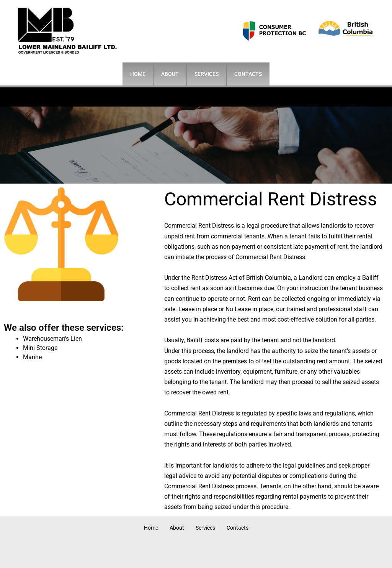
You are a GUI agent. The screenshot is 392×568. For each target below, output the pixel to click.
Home (138, 74)
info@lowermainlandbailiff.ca (313, 97)
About (170, 74)
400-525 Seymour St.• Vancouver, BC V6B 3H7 (186, 97)
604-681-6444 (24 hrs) (69, 97)
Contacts (248, 74)
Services (207, 74)
